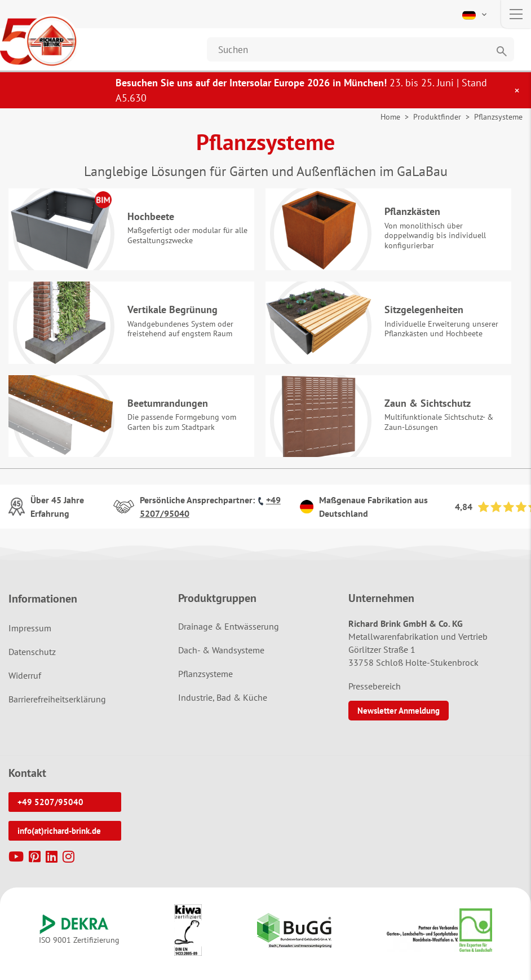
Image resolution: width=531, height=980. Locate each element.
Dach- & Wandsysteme (221, 658)
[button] (475, 14)
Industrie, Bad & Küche (223, 705)
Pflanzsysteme (205, 682)
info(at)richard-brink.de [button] (59, 839)
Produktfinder (437, 117)
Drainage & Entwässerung (229, 634)
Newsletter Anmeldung (399, 718)
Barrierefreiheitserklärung (57, 707)
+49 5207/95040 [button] (50, 810)
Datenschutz (32, 660)
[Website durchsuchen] (360, 49)
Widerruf (25, 683)
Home (390, 117)
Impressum (30, 636)
